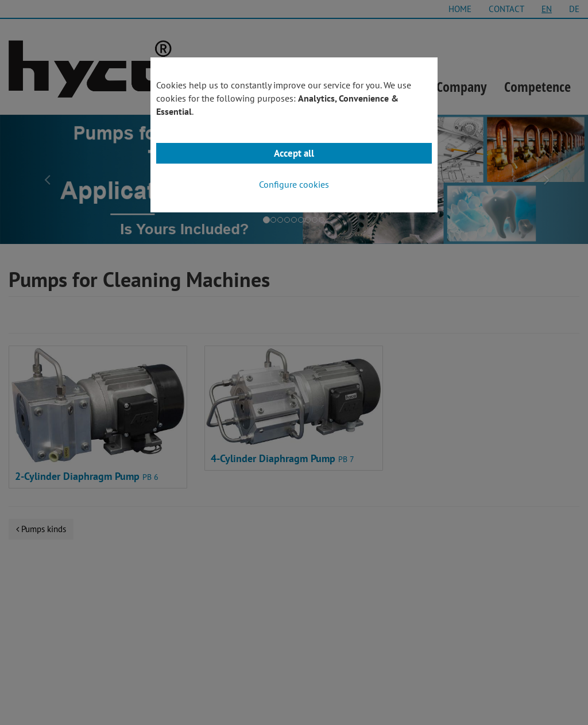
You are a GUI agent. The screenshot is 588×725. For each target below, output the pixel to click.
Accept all (294, 153)
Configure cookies (294, 184)
